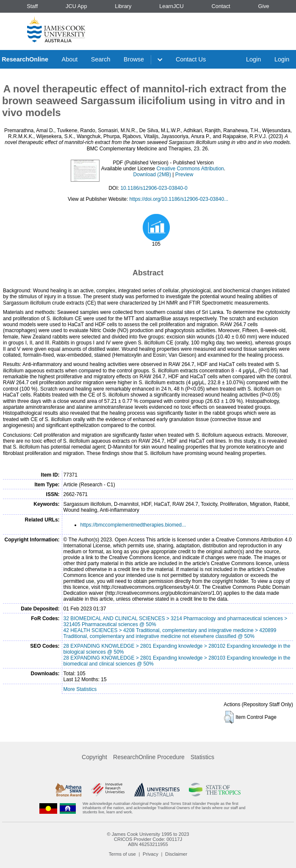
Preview (184, 175)
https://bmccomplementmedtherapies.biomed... (133, 525)
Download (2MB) (152, 175)
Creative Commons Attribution (190, 169)
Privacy (151, 854)
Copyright (94, 757)
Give (263, 6)
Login (253, 59)
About (70, 59)
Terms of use (122, 854)
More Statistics (80, 689)
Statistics (202, 757)
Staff (32, 6)
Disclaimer (176, 854)
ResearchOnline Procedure (149, 757)
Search (101, 59)
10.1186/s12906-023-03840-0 (154, 188)
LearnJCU (172, 6)
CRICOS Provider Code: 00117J (148, 839)
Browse (134, 59)
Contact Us (191, 59)
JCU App (76, 6)
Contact (221, 6)
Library (123, 6)
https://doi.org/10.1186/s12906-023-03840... (179, 199)
